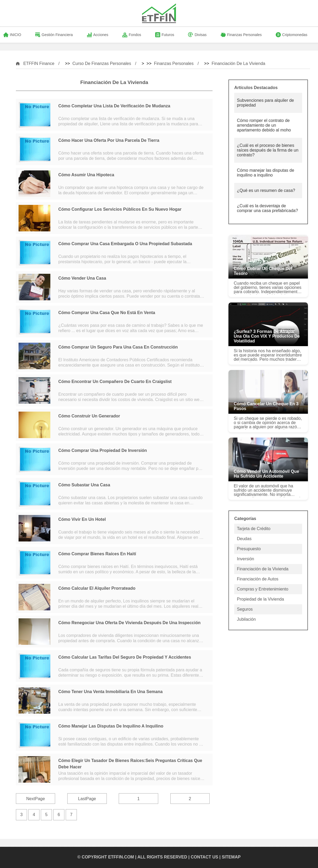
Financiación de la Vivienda (238, 63)
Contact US (205, 857)
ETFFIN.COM (121, 857)
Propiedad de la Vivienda (260, 599)
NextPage (36, 799)
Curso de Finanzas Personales (102, 63)
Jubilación (246, 619)
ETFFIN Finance (39, 63)
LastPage (87, 799)
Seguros (245, 609)
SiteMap (231, 857)
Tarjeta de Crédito (254, 529)
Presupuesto (249, 549)
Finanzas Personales (174, 63)
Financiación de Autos (258, 579)
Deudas (244, 539)
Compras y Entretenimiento (263, 589)
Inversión (246, 559)
